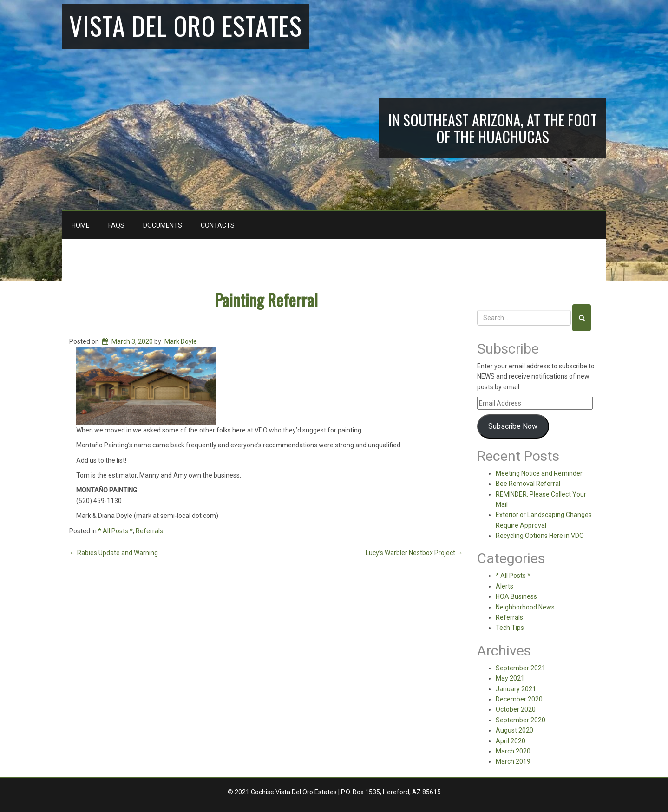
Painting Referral (266, 299)
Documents (163, 225)
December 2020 (519, 699)
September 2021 (521, 668)
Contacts (218, 225)
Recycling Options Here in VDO (540, 536)
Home (81, 225)
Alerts (504, 586)
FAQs (116, 225)
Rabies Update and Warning (114, 553)
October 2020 (516, 709)
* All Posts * (115, 531)
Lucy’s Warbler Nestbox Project (414, 553)
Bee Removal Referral (528, 484)
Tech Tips (510, 628)
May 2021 (510, 678)
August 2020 (514, 730)
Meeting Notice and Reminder (539, 473)
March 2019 (513, 761)
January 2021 (516, 689)
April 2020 (511, 741)
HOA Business (516, 596)
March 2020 (513, 751)
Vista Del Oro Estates (186, 25)
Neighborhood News (525, 607)
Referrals (149, 531)
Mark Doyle (181, 341)
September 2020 (521, 720)
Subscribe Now (513, 426)
